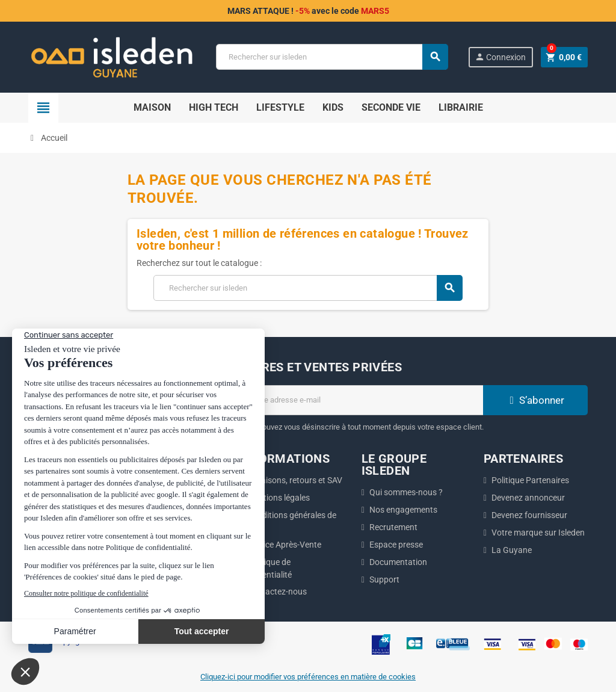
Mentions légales (279, 498)
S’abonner (535, 400)
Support (384, 579)
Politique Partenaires (530, 480)
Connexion (500, 57)
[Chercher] (331, 57)
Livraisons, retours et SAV (295, 480)
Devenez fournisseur (529, 515)
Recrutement (393, 527)
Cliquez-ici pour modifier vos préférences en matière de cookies (308, 677)
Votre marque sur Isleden (538, 533)
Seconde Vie (391, 107)
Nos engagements (403, 510)
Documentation (398, 562)
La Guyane (512, 550)
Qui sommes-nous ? (406, 492)
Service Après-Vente (284, 545)
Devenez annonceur (528, 498)
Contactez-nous (277, 592)
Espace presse (396, 545)
